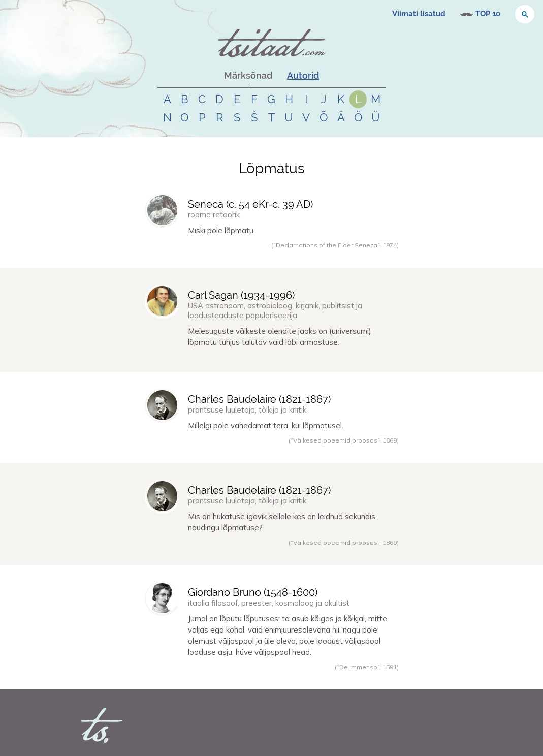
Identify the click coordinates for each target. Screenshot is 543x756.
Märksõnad (248, 75)
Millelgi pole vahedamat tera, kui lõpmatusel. (266, 426)
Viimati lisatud (419, 14)
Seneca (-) (250, 204)
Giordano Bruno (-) (253, 592)
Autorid (303, 75)
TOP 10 (488, 14)
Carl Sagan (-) (241, 295)
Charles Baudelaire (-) (259, 399)
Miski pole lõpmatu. (221, 230)
